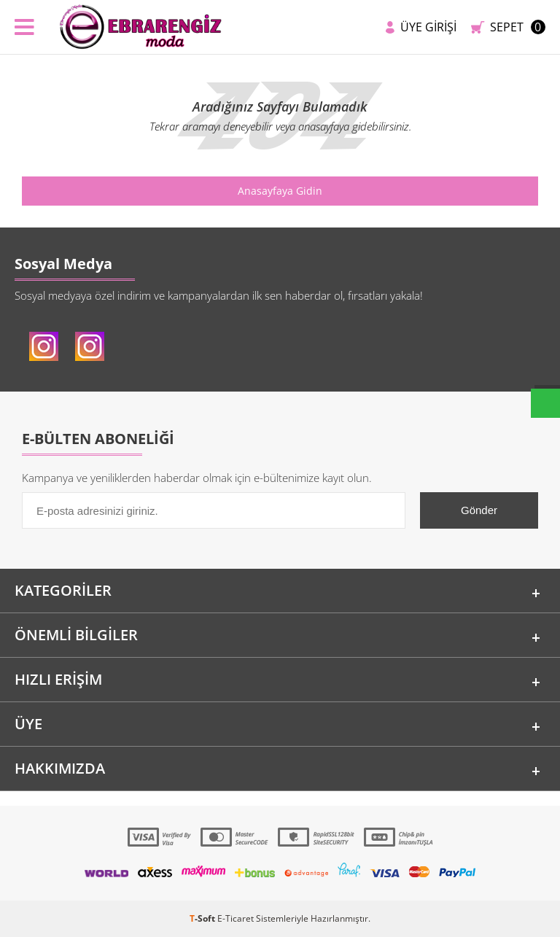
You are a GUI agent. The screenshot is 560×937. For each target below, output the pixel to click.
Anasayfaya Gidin (280, 191)
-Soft (203, 918)
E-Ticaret (236, 918)
